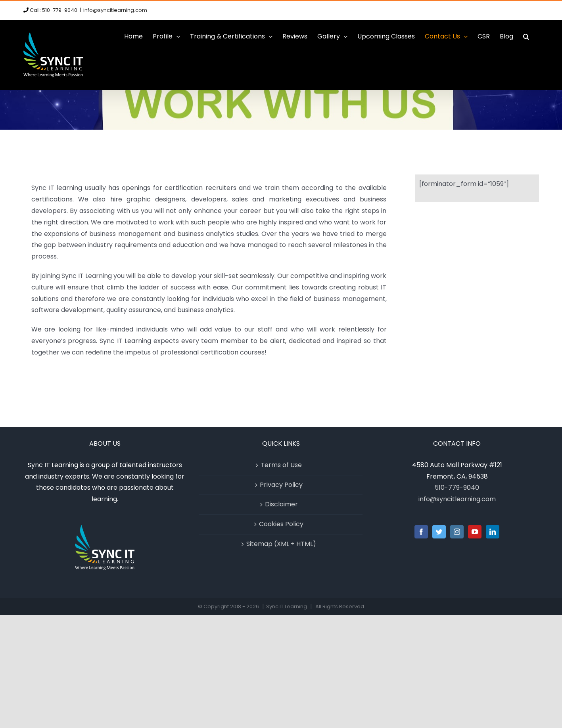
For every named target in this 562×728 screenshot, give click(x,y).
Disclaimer (281, 504)
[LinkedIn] (493, 532)
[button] (526, 36)
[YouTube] (475, 532)
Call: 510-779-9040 (54, 10)
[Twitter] (439, 532)
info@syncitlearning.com (115, 10)
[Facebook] (421, 532)
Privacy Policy (281, 485)
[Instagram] (457, 532)
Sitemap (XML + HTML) (281, 544)
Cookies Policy (281, 524)
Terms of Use (281, 465)
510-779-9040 (457, 488)
